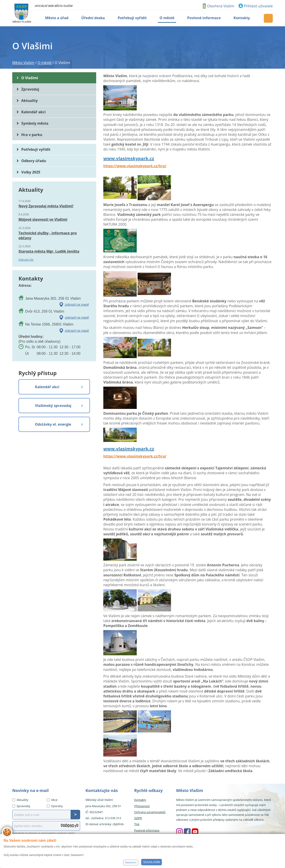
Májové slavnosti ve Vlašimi (43, 219)
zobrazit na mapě (77, 305)
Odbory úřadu (34, 161)
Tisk (137, 824)
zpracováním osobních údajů (58, 833)
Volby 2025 (31, 172)
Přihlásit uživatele (258, 6)
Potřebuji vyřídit (36, 149)
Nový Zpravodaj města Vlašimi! (46, 206)
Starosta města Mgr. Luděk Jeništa (49, 251)
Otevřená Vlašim (221, 6)
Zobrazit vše (26, 260)
